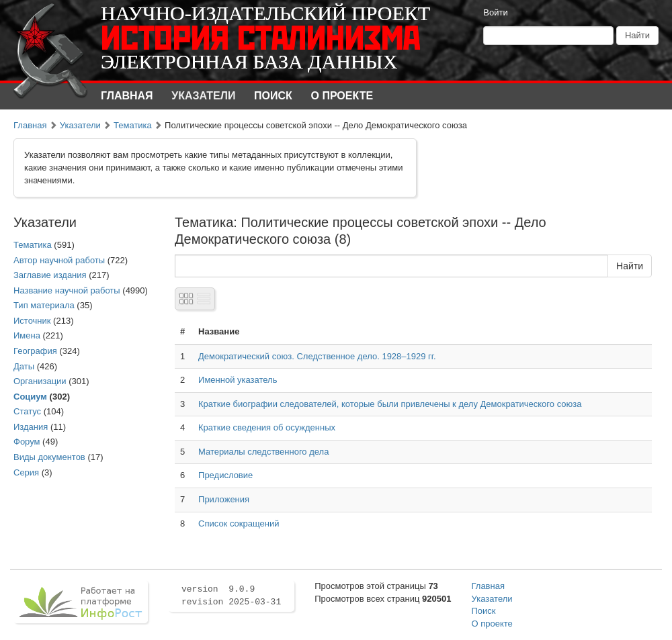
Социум (30, 397)
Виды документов (49, 457)
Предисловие (225, 475)
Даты (24, 366)
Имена (27, 335)
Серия (26, 472)
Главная (127, 96)
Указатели (203, 96)
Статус (27, 411)
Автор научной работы (59, 260)
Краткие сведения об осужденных (267, 427)
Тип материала (44, 305)
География (35, 351)
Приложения (224, 499)
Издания (31, 427)
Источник (32, 321)
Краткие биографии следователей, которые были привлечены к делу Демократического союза (390, 404)
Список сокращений (239, 523)
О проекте (342, 96)
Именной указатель (238, 380)
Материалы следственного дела (263, 452)
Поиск (273, 96)
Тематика (133, 125)
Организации (40, 381)
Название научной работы (67, 290)
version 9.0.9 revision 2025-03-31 (231, 596)
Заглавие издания (50, 275)
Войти (495, 12)
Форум (27, 442)
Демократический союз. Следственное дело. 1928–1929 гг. (317, 356)
